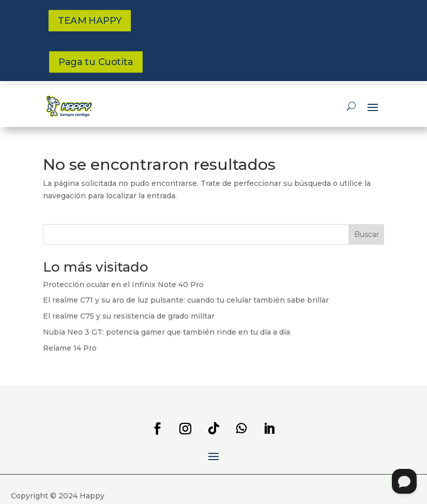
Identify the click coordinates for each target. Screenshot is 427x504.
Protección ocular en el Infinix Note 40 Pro (123, 285)
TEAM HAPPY (89, 21)
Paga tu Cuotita (96, 62)
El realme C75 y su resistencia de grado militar (129, 316)
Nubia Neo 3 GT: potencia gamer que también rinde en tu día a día (166, 332)
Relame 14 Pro (70, 348)
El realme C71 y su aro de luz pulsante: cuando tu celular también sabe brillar (186, 300)
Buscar (367, 234)
